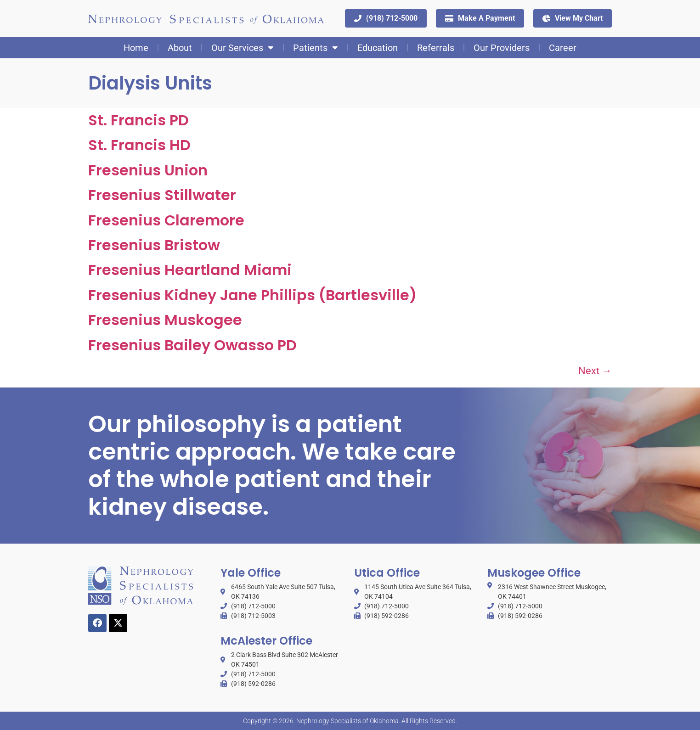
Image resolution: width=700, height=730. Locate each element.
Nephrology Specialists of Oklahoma (347, 720)
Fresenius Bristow (154, 244)
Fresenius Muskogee (165, 319)
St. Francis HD (139, 144)
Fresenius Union (148, 170)
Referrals (436, 47)
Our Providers (502, 47)
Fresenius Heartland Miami (190, 269)
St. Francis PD (138, 120)
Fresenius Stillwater (162, 194)
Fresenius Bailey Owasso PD (192, 345)
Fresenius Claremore (166, 220)
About (180, 47)
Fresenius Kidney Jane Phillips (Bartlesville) (252, 295)
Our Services (243, 47)
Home (136, 47)
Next (595, 370)
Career (563, 47)
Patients (316, 47)
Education (378, 47)
